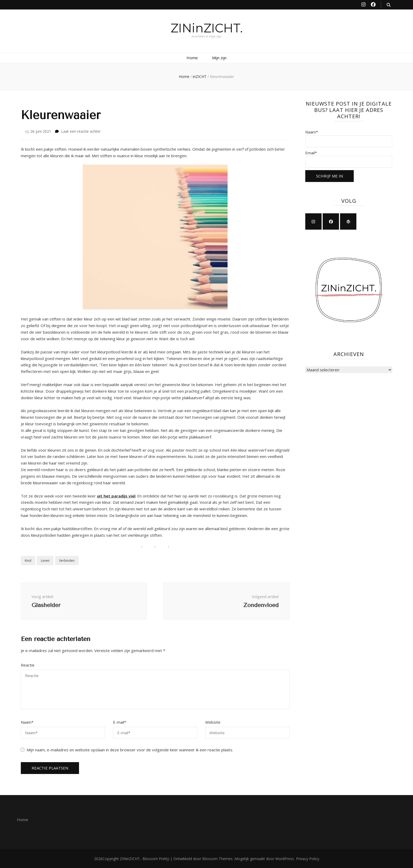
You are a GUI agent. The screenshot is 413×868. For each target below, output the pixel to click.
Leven (45, 561)
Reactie (28, 665)
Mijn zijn (219, 58)
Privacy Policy (308, 859)
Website (213, 722)
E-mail (120, 722)
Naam (27, 722)
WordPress (285, 859)
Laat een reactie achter (81, 131)
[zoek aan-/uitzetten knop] (389, 5)
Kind (28, 561)
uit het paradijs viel (116, 496)
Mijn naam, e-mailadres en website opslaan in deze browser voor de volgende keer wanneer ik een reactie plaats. (130, 750)
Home (192, 58)
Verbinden (67, 561)
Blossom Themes (217, 859)
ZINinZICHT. (207, 28)
